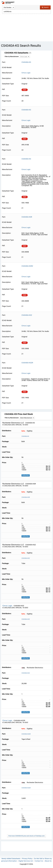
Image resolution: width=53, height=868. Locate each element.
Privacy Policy (27, 859)
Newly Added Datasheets (11, 859)
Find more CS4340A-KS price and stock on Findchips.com (26, 836)
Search (45, 7)
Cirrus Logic (26, 73)
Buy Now (26, 475)
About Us (48, 861)
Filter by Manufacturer (12, 57)
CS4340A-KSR (26, 497)
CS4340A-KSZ (26, 558)
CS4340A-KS (25, 436)
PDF (25, 90)
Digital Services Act (26, 861)
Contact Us (39, 861)
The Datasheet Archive (8, 3)
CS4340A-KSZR (26, 734)
